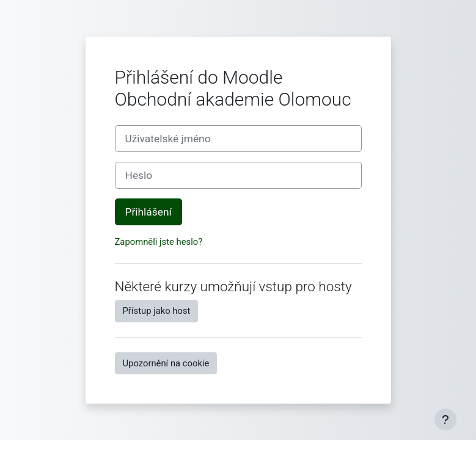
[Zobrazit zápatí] (445, 419)
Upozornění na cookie (166, 363)
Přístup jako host (157, 311)
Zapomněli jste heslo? (159, 242)
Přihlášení (148, 212)
